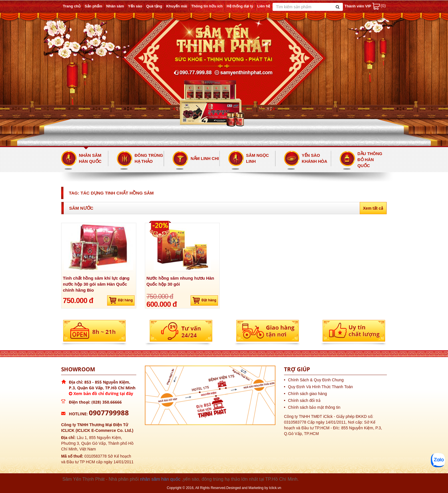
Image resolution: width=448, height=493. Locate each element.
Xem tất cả (373, 208)
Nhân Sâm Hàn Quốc (90, 158)
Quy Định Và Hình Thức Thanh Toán (320, 387)
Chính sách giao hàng (307, 394)
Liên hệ (264, 6)
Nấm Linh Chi (205, 159)
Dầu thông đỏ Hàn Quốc (370, 160)
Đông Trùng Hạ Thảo (149, 158)
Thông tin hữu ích (207, 6)
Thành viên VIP (358, 6)
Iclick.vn (275, 488)
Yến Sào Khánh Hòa (314, 158)
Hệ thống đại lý (240, 6)
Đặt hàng (121, 300)
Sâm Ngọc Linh (257, 158)
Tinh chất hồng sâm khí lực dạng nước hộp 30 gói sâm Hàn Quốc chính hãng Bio (96, 284)
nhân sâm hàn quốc (160, 479)
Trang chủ (72, 6)
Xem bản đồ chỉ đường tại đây (101, 393)
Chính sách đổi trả (304, 400)
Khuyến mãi (177, 6)
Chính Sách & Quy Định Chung (316, 380)
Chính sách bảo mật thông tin (314, 407)
